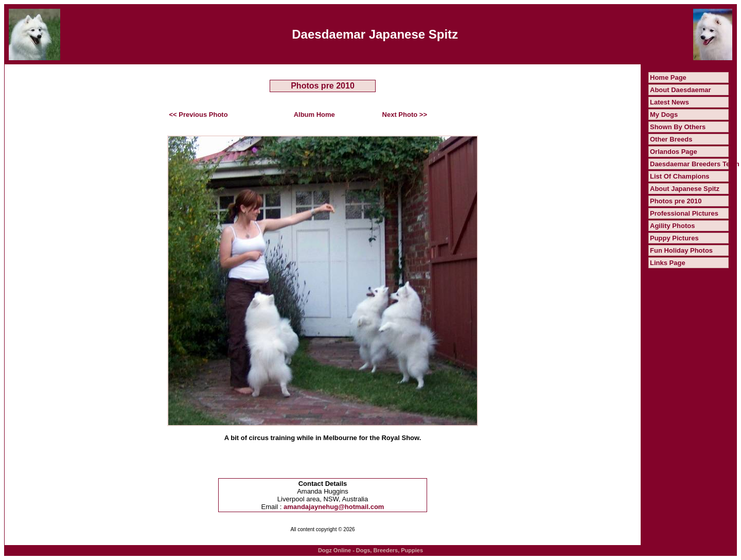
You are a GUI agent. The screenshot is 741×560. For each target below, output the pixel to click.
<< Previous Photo (199, 115)
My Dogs (664, 115)
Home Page (668, 77)
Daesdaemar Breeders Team (695, 164)
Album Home (314, 115)
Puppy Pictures (674, 238)
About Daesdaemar (680, 90)
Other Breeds (671, 139)
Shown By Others (678, 127)
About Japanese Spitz (685, 189)
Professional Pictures (684, 213)
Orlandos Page (674, 152)
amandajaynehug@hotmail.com (334, 507)
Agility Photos (672, 226)
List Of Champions (680, 176)
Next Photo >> (405, 115)
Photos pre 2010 (676, 201)
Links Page (668, 263)
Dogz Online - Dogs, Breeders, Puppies (370, 550)
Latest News (669, 102)
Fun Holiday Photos (681, 250)
